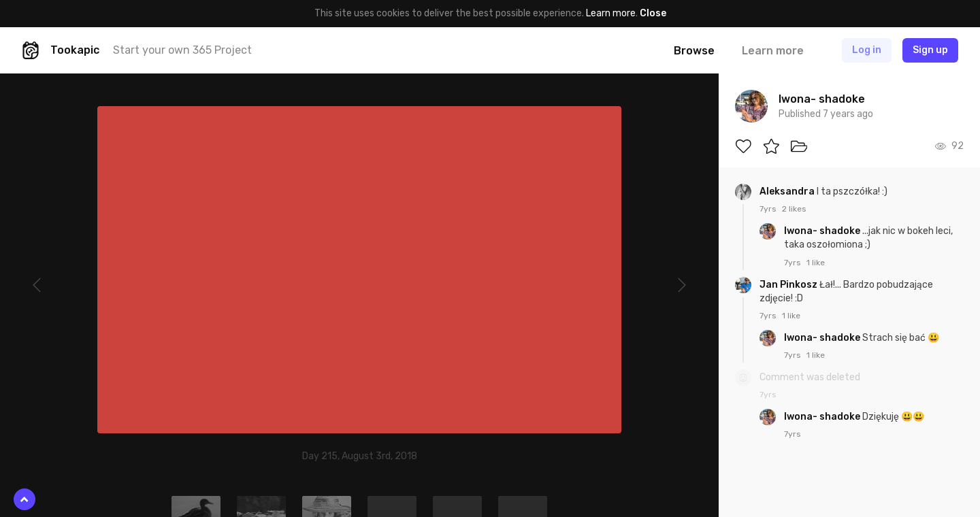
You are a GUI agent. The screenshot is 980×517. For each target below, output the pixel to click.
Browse (694, 51)
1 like (816, 263)
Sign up (930, 50)
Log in (867, 50)
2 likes (794, 209)
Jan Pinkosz (789, 285)
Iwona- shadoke (823, 231)
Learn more (611, 13)
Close (653, 13)
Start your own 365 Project (182, 50)
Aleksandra (788, 191)
